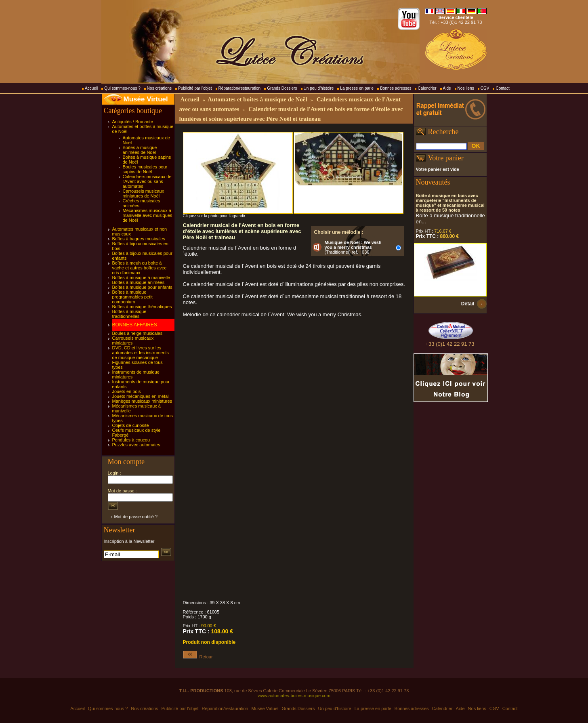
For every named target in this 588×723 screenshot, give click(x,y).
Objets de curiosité (131, 425)
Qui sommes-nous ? (122, 88)
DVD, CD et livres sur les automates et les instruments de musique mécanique (141, 353)
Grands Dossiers (282, 88)
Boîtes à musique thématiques (142, 307)
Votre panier (446, 158)
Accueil (91, 88)
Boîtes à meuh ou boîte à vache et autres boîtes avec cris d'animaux (140, 268)
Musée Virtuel (146, 99)
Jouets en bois (127, 391)
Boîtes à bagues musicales (139, 239)
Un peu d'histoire (319, 88)
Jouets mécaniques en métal (141, 396)
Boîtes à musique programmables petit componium (132, 297)
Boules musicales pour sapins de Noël (145, 169)
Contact (502, 88)
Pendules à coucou (131, 440)
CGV (485, 88)
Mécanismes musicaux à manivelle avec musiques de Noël (148, 215)
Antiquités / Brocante (133, 122)
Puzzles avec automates (136, 445)
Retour (198, 657)
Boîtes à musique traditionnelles (129, 314)
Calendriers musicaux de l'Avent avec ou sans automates (147, 181)
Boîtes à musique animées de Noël (140, 150)
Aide (447, 88)
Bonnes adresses (396, 88)
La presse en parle (357, 88)
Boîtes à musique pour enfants (142, 287)
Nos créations (159, 88)
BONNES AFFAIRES (135, 325)
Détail (468, 304)
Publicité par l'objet (195, 88)
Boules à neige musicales (138, 333)
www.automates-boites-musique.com (294, 696)
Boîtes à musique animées (139, 282)
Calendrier (427, 88)
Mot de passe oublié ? (136, 517)
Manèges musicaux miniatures (142, 401)
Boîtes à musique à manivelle (141, 277)
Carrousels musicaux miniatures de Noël (144, 193)
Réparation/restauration (240, 88)
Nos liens (466, 88)
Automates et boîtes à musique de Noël (257, 99)
